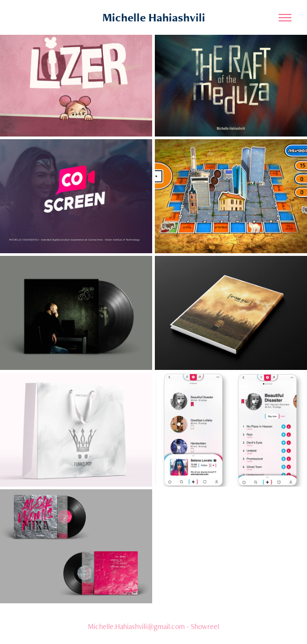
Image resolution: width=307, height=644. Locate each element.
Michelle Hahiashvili (154, 17)
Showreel (205, 626)
